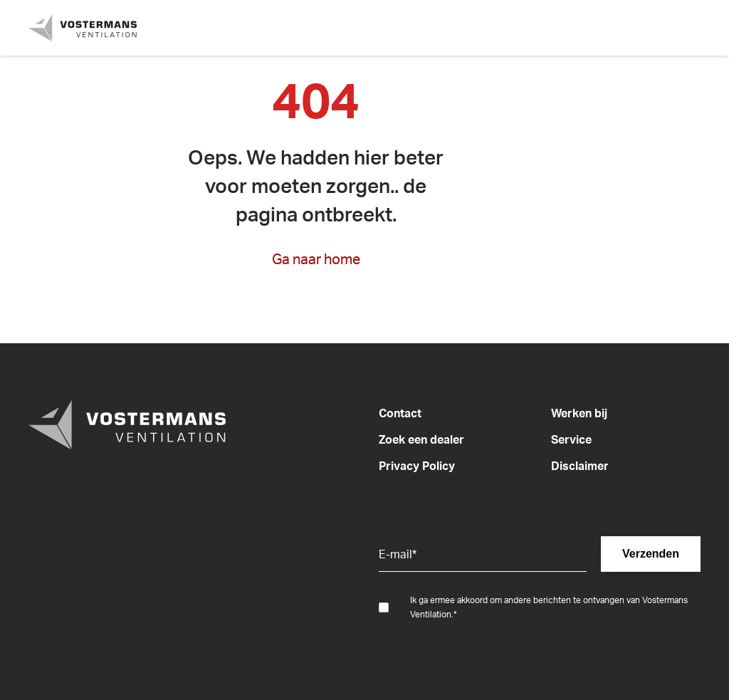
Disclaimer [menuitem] (580, 466)
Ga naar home (316, 259)
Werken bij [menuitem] (579, 413)
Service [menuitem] (571, 439)
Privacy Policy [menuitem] (417, 466)
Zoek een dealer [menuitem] (421, 439)
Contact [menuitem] (400, 413)
